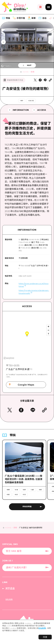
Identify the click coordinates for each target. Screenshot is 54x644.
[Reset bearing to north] (48, 334)
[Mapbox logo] (6, 66)
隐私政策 (42, 628)
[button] (27, 334)
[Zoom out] (48, 330)
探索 (33, 72)
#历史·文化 (31, 101)
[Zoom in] (48, 326)
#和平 (22, 101)
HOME (26, 72)
